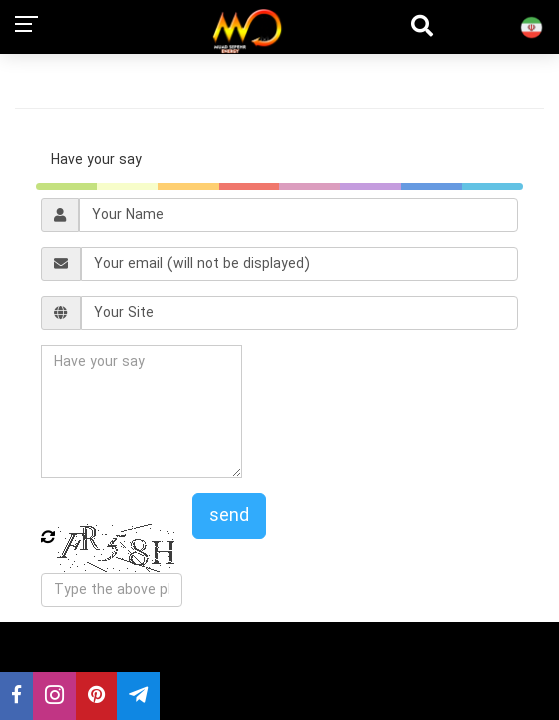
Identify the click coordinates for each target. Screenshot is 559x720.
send (229, 516)
